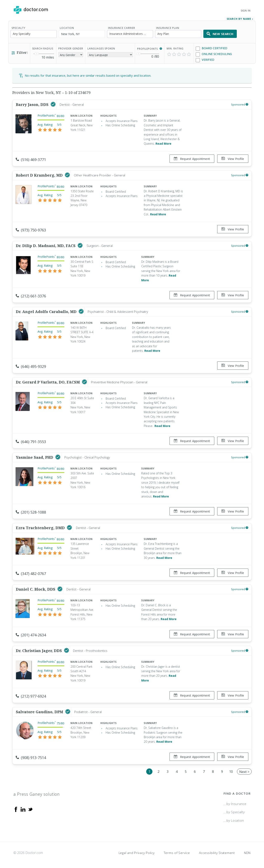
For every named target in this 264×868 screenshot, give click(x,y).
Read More (163, 144)
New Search (220, 34)
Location (67, 28)
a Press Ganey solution (37, 792)
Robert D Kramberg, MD (40, 175)
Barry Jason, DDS (33, 104)
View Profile (233, 159)
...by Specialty (234, 810)
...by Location (234, 818)
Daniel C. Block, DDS (36, 588)
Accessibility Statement (217, 850)
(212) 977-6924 (31, 694)
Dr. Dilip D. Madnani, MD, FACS (46, 245)
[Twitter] (30, 807)
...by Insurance (235, 802)
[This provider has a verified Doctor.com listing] (53, 104)
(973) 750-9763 (31, 230)
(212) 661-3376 (31, 296)
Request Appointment (192, 159)
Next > (244, 769)
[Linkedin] (23, 807)
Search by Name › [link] (240, 19)
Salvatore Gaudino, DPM (40, 710)
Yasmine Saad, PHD (35, 456)
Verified (205, 60)
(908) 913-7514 (31, 755)
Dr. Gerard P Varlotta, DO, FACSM (48, 381)
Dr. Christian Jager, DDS (39, 649)
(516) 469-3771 (31, 159)
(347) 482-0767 (31, 572)
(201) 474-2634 (31, 633)
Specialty (18, 28)
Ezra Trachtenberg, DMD (41, 527)
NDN (247, 850)
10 (231, 769)
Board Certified (212, 48)
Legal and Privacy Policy (137, 850)
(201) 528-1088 (31, 511)
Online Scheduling (214, 54)
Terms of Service (177, 850)
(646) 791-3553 (31, 441)
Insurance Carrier (122, 28)
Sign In (246, 11)
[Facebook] (16, 807)
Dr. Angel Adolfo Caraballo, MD (47, 311)
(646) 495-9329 (31, 366)
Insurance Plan (168, 28)
